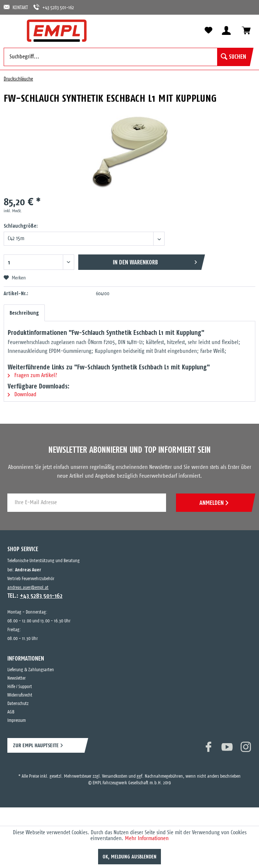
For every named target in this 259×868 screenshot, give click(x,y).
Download (22, 395)
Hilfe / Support (20, 687)
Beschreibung (24, 313)
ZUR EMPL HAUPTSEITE (36, 745)
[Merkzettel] (208, 30)
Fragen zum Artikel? (32, 375)
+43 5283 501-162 (54, 7)
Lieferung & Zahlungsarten (31, 670)
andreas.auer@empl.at (28, 588)
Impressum (17, 721)
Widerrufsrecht (20, 695)
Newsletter (17, 678)
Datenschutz (18, 704)
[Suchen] (233, 57)
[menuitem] (13, 30)
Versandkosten (115, 776)
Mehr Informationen (147, 838)
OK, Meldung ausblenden (129, 857)
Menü (13, 30)
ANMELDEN (214, 503)
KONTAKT (16, 7)
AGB (11, 712)
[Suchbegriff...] (127, 57)
